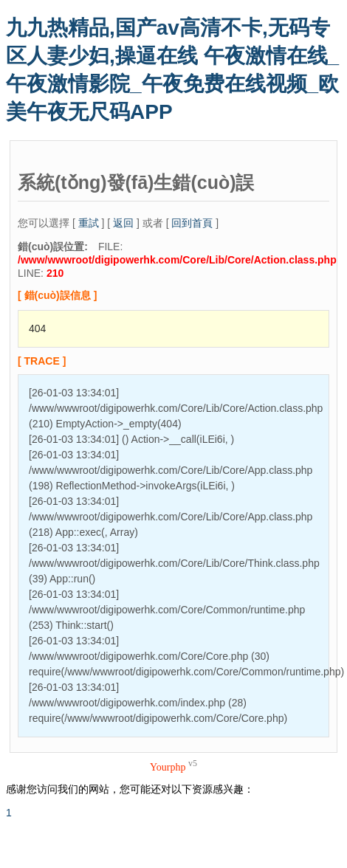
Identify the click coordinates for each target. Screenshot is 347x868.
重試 (89, 223)
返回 (123, 223)
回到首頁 (192, 223)
